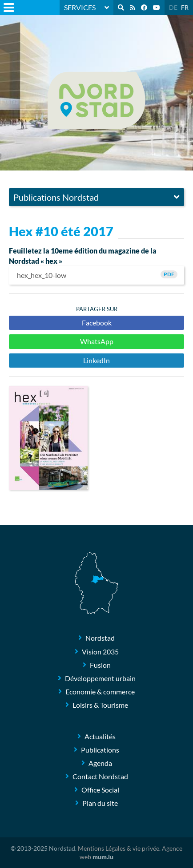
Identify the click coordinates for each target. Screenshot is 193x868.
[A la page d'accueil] (96, 101)
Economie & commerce (100, 692)
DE (173, 7)
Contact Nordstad (100, 776)
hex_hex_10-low (96, 275)
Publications (100, 750)
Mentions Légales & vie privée (119, 848)
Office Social (100, 790)
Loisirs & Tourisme (100, 705)
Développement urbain (100, 678)
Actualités (100, 736)
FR (185, 7)
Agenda (100, 763)
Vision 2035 (100, 652)
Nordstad (100, 638)
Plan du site (100, 803)
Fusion (100, 665)
